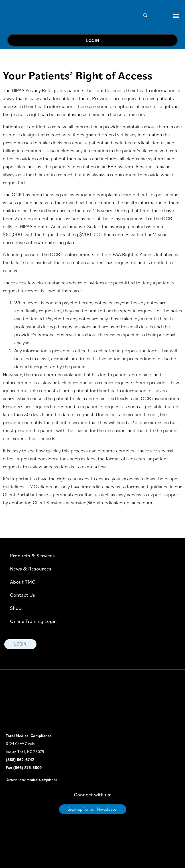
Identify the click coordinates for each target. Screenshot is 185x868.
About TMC (23, 582)
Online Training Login (33, 621)
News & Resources (31, 569)
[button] (146, 16)
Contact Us (23, 595)
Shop (16, 608)
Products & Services (32, 556)
